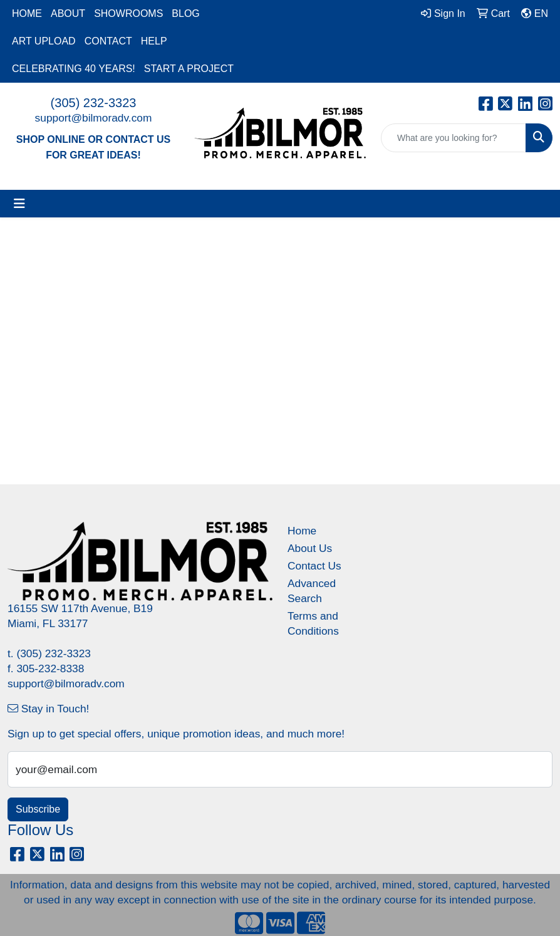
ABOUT (68, 13)
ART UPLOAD (44, 41)
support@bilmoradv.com (94, 118)
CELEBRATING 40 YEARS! (74, 69)
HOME (27, 13)
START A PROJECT (189, 69)
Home (302, 531)
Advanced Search (312, 591)
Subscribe (38, 809)
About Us (310, 548)
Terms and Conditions (313, 623)
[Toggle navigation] (19, 204)
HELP (154, 41)
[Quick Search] (454, 138)
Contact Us (314, 566)
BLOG (185, 13)
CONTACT (108, 41)
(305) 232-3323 (94, 103)
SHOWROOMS (128, 13)
